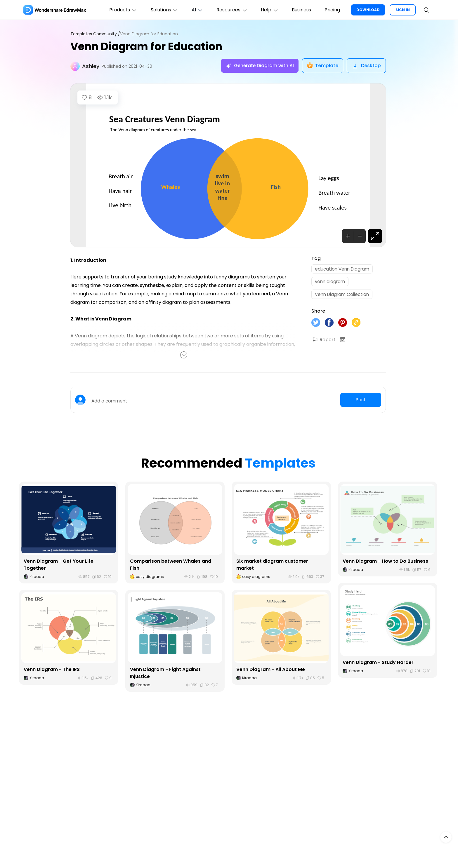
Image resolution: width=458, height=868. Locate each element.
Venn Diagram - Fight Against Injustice (165, 673)
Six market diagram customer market (272, 565)
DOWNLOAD (368, 10)
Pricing (332, 10)
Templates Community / (96, 34)
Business (300, 10)
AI (194, 10)
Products (118, 10)
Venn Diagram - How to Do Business (386, 561)
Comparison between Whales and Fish (171, 565)
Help (268, 10)
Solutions (160, 10)
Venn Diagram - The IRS (52, 669)
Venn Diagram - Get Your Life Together (59, 565)
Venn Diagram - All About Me (271, 669)
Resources (229, 10)
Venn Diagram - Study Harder (378, 662)
